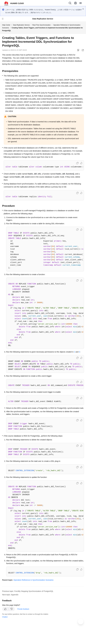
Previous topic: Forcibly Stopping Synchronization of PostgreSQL (28, 591)
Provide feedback (23, 609)
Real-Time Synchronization (42, 25)
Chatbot (5, 617)
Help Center (6, 25)
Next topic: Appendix (10, 595)
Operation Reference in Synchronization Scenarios (33, 580)
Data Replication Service (21, 25)
